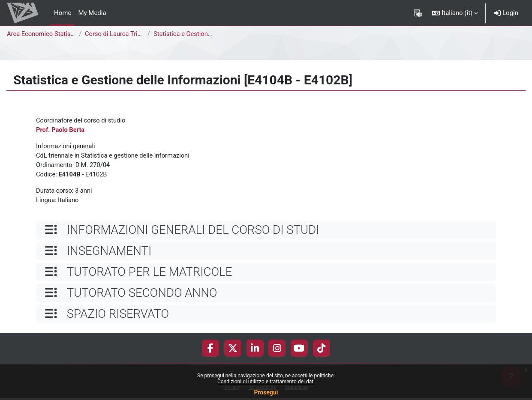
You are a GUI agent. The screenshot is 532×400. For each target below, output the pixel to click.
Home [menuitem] (63, 13)
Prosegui (266, 392)
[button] (455, 13)
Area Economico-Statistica (45, 34)
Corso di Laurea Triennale (121, 34)
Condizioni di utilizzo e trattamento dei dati (266, 382)
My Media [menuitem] (92, 13)
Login (506, 13)
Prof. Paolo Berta (61, 130)
